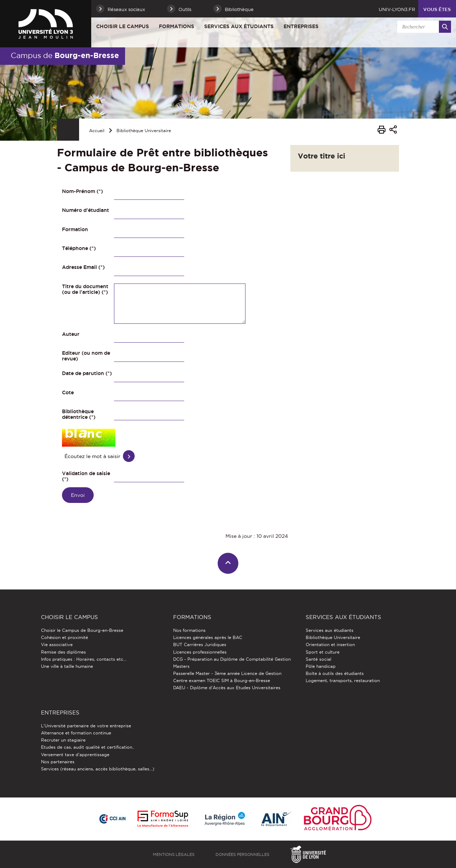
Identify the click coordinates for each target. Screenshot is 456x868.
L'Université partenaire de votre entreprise (86, 726)
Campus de (65, 55)
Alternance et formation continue (76, 733)
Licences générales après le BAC (208, 637)
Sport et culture (323, 652)
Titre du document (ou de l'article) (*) (85, 289)
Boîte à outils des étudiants (335, 673)
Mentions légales (174, 854)
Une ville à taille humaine (67, 666)
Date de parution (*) (87, 373)
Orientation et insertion (330, 644)
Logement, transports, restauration (343, 680)
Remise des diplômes (63, 652)
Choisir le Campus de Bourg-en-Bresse (82, 630)
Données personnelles (242, 854)
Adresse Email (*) (83, 267)
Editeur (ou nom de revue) (86, 356)
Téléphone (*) (79, 248)
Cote (68, 393)
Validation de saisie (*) (86, 476)
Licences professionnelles (200, 652)
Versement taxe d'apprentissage (75, 755)
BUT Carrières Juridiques (200, 644)
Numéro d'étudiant (85, 210)
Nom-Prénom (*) (82, 191)
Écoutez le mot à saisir (92, 456)
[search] (423, 27)
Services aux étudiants (239, 26)
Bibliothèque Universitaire (144, 131)
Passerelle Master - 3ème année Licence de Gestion (227, 673)
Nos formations (189, 630)
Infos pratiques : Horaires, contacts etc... (84, 659)
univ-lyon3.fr (397, 9)
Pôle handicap (321, 666)
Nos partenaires (58, 762)
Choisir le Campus (123, 26)
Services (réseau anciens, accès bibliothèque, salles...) (98, 769)
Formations (177, 26)
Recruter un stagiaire (63, 740)
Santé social (318, 659)
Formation (75, 229)
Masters (181, 666)
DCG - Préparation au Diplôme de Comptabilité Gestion (232, 659)
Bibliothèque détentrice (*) (79, 414)
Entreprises (301, 26)
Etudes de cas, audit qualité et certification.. (88, 747)
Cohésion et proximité (64, 637)
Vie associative (57, 644)
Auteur (71, 334)
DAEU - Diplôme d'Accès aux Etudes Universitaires (227, 688)
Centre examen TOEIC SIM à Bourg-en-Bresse (222, 680)
